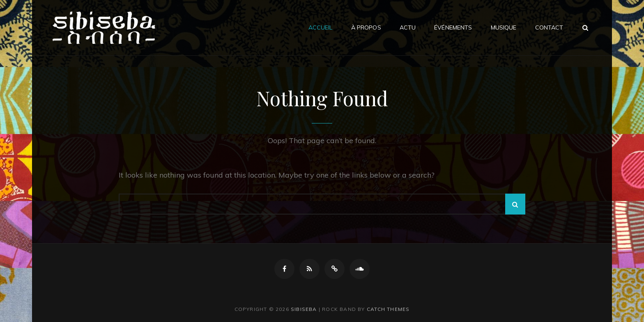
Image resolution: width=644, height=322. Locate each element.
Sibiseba (304, 309)
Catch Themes (388, 309)
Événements (453, 27)
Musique (504, 27)
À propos (366, 27)
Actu (408, 27)
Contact (549, 27)
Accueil (321, 27)
